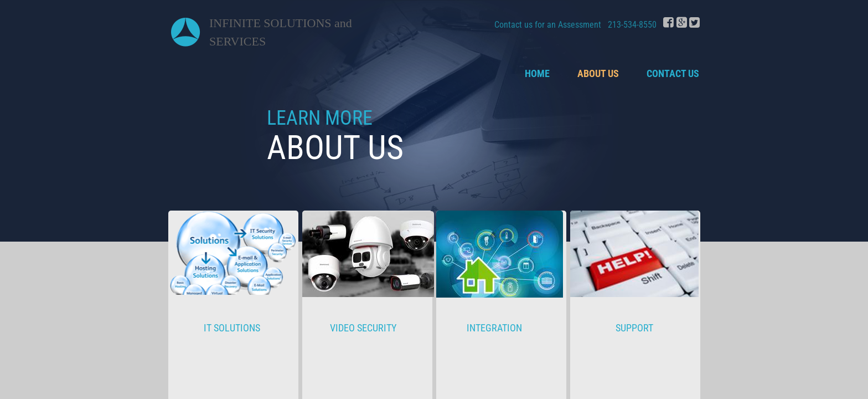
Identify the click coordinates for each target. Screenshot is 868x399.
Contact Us (673, 73)
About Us (598, 73)
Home (537, 73)
